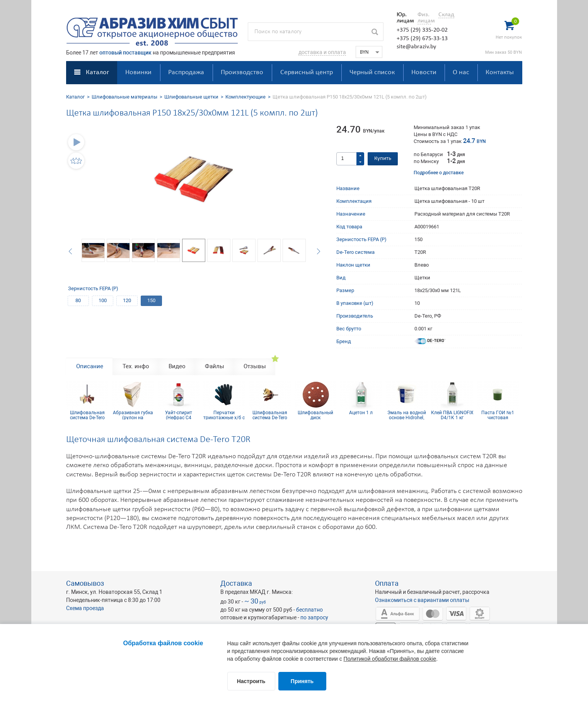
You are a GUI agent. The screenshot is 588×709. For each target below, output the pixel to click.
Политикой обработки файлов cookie (390, 659)
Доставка (236, 583)
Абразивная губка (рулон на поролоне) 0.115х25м (133, 415)
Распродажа (186, 72)
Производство (242, 72)
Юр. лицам (403, 18)
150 (151, 300)
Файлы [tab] (215, 366)
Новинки (138, 72)
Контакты (500, 72)
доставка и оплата (322, 52)
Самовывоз (85, 583)
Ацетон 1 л (361, 413)
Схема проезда (85, 608)
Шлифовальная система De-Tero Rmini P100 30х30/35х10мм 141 (87, 415)
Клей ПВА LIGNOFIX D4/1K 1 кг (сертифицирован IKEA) (452, 415)
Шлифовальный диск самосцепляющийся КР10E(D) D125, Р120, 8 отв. (315, 415)
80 (78, 300)
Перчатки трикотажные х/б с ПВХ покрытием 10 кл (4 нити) (224, 415)
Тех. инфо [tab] (136, 366)
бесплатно (309, 610)
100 (103, 300)
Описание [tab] (90, 366)
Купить (383, 159)
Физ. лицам (424, 18)
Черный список (372, 72)
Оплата (387, 583)
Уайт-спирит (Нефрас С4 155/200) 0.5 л (178, 415)
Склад (446, 15)
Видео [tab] (177, 366)
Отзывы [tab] (255, 366)
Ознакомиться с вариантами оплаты (422, 600)
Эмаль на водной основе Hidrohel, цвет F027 (407, 415)
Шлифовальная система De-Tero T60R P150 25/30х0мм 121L (270, 415)
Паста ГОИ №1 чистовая (498, 415)
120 (127, 300)
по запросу (314, 617)
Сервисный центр (307, 72)
